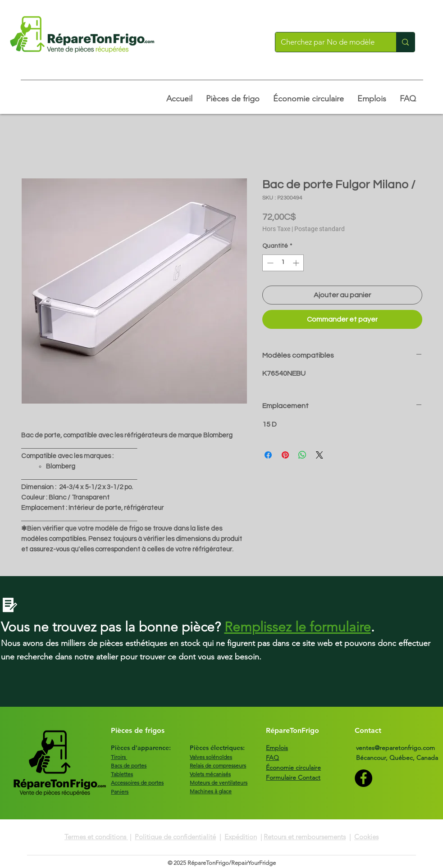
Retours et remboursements (305, 837)
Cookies (366, 837)
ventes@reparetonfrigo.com (395, 748)
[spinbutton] (283, 263)
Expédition (241, 837)
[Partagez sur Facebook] (268, 455)
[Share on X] (320, 455)
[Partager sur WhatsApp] (302, 455)
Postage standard (320, 229)
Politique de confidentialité (175, 837)
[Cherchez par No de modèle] (329, 42)
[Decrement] (269, 263)
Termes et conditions (96, 837)
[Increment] (297, 263)
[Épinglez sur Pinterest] (285, 455)
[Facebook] (363, 778)
